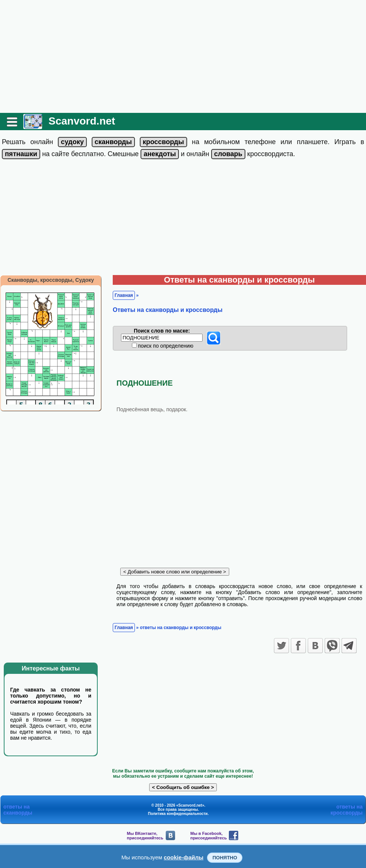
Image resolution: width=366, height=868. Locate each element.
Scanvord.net (82, 121)
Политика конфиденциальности (178, 814)
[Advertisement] (183, 56)
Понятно (225, 858)
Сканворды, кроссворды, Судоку (51, 280)
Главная (124, 295)
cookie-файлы (184, 857)
